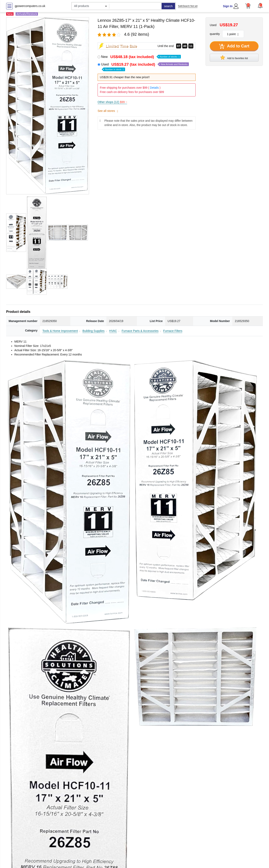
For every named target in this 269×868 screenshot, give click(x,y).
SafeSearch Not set (188, 6)
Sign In (228, 6)
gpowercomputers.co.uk (30, 6)
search (168, 6)
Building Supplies (93, 331)
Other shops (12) (112, 102)
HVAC (113, 331)
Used (145, 67)
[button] (260, 6)
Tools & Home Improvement (60, 331)
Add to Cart (234, 46)
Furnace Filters (173, 331)
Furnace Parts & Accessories (140, 331)
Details (154, 88)
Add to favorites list (234, 57)
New (141, 57)
